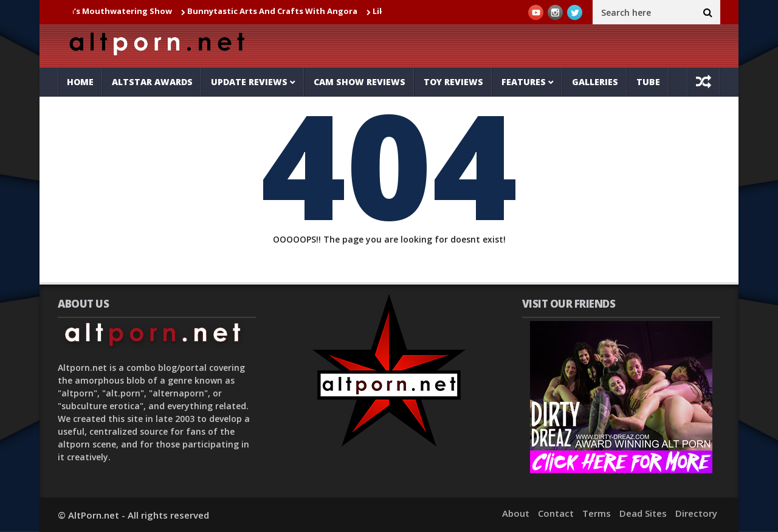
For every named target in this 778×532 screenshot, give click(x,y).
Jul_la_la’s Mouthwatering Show (112, 11)
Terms (597, 513)
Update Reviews (249, 82)
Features (524, 82)
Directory (696, 513)
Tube (648, 82)
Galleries (595, 82)
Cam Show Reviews (360, 82)
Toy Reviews (453, 82)
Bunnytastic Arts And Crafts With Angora (277, 11)
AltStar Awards (152, 82)
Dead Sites (643, 513)
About (516, 513)
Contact (556, 513)
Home (80, 82)
